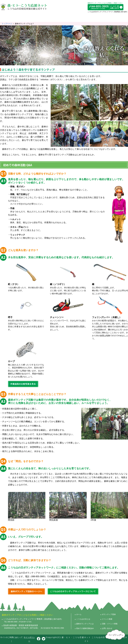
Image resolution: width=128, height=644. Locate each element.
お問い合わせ (107, 628)
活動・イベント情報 (117, 17)
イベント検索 (98, 17)
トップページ (7, 24)
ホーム (79, 614)
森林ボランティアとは (33, 17)
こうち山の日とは (11, 17)
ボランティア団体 (80, 17)
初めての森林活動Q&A (57, 17)
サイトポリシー (29, 639)
